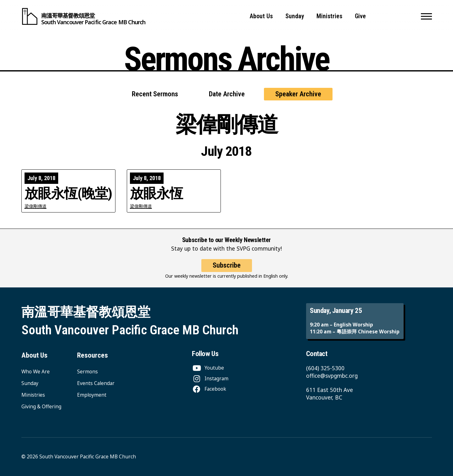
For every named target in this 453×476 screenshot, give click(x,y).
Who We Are (36, 371)
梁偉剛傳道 (36, 206)
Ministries (329, 16)
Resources (92, 355)
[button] (426, 16)
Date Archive (227, 94)
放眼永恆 (157, 193)
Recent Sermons (155, 94)
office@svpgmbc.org (332, 376)
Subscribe (227, 270)
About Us (261, 16)
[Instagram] (210, 378)
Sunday (295, 16)
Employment (92, 395)
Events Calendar (96, 383)
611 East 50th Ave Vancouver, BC (330, 394)
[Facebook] (209, 389)
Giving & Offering (41, 406)
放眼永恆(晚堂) (68, 193)
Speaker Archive (298, 94)
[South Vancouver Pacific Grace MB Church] (84, 16)
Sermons (87, 371)
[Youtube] (208, 368)
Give (360, 16)
